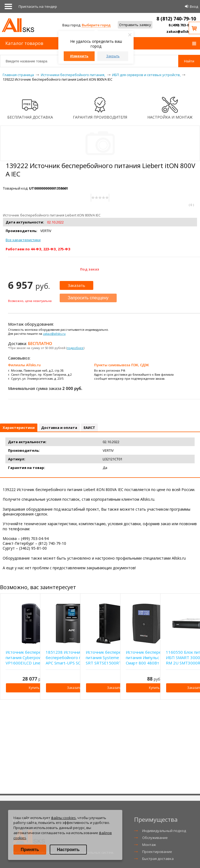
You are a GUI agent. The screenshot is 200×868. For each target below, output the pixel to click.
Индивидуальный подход (164, 831)
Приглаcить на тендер (38, 6)
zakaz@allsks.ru (181, 31)
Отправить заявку (135, 25)
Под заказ (90, 269)
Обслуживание (155, 838)
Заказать (76, 285)
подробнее (75, 348)
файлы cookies (63, 818)
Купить (34, 688)
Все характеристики (23, 240)
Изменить (79, 56)
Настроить (68, 850)
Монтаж (149, 845)
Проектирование (157, 852)
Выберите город (96, 25)
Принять (30, 850)
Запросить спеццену (88, 298)
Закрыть (113, 56)
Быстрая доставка (158, 859)
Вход (194, 6)
